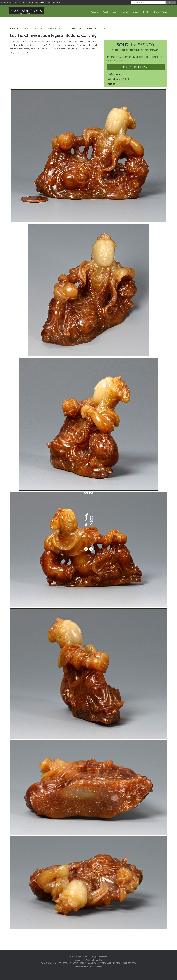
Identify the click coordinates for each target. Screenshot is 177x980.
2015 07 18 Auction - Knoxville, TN (48, 26)
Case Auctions (23, 10)
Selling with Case (136, 65)
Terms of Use (96, 964)
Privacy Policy (81, 964)
